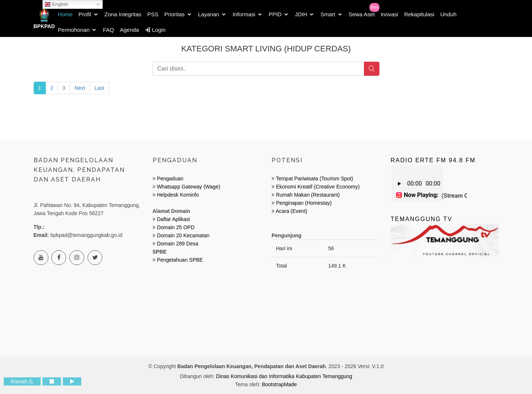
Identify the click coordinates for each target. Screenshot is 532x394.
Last (99, 88)
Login (155, 30)
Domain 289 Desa (178, 244)
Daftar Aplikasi (173, 219)
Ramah (22, 381)
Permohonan (74, 30)
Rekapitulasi (419, 14)
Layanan (209, 14)
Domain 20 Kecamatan (183, 235)
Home (65, 14)
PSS (153, 14)
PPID (275, 14)
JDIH (301, 14)
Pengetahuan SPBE (180, 260)
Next (80, 88)
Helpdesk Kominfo (177, 195)
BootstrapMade (279, 384)
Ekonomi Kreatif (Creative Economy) (318, 187)
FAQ (108, 30)
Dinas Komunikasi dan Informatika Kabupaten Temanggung (284, 376)
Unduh (449, 14)
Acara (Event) (291, 211)
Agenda (130, 30)
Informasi (244, 14)
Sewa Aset (362, 14)
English (56, 4)
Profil (85, 14)
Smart (328, 14)
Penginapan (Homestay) (304, 203)
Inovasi (389, 14)
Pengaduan (170, 179)
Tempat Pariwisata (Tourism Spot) (315, 179)
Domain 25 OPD (176, 227)
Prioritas (175, 14)
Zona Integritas (123, 14)
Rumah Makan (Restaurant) (308, 195)
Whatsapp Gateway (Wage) (188, 187)
